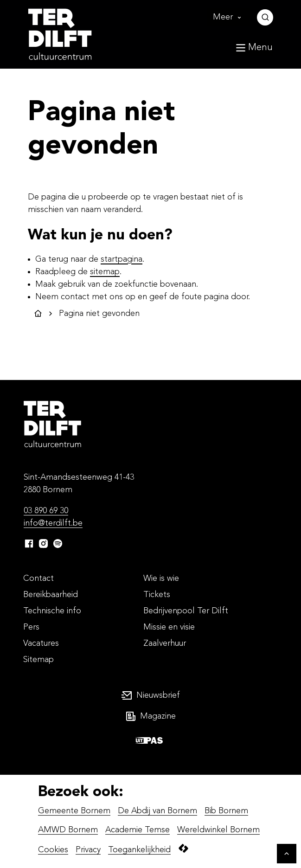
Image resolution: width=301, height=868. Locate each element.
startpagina (122, 259)
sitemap (105, 272)
